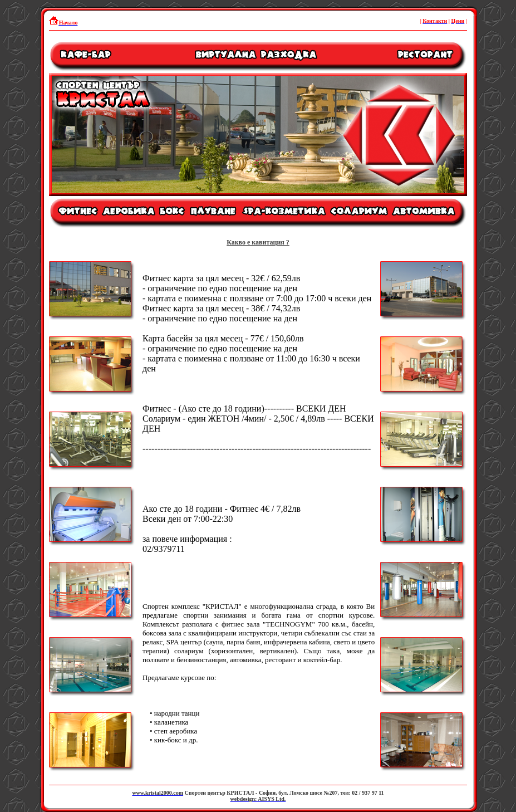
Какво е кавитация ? (258, 242)
